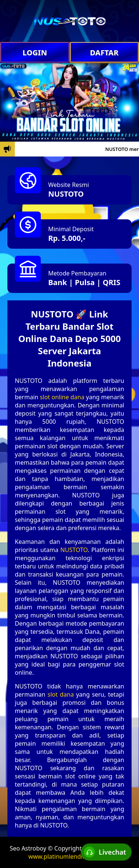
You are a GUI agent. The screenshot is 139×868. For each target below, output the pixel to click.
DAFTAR (104, 53)
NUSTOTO (66, 194)
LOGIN (35, 53)
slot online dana (62, 397)
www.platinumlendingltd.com (69, 856)
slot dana (61, 694)
